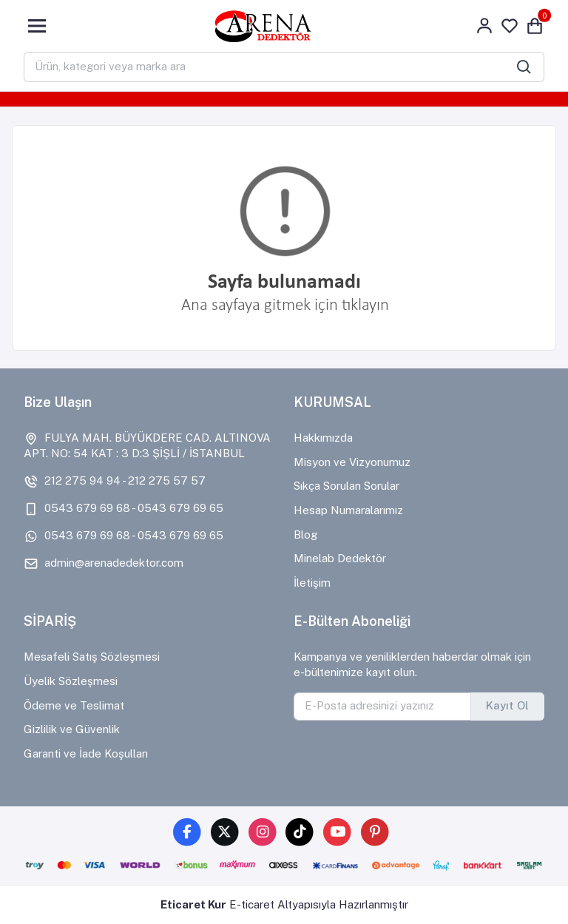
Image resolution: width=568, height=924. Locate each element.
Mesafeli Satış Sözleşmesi (92, 657)
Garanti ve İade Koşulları (86, 753)
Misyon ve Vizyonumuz (352, 462)
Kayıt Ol (507, 705)
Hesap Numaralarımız (348, 510)
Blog (305, 534)
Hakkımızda (323, 438)
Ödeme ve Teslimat (74, 705)
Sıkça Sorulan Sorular (346, 486)
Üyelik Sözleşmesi (71, 681)
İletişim (312, 583)
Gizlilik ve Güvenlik (72, 729)
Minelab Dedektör (340, 558)
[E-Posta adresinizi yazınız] (382, 707)
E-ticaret (252, 904)
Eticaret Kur (193, 904)
